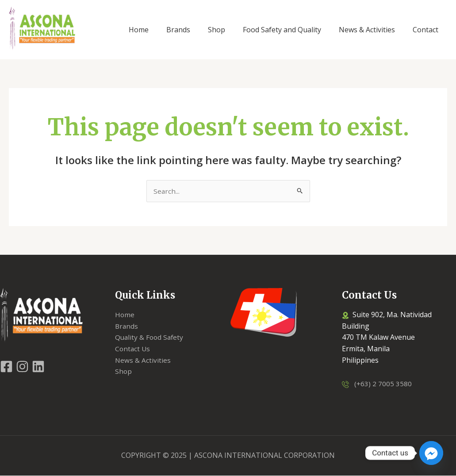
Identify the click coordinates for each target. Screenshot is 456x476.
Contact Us (133, 349)
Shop (124, 372)
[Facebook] (6, 367)
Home (125, 315)
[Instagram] (22, 367)
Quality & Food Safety (150, 338)
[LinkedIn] (38, 367)
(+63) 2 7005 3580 (381, 384)
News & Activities (143, 361)
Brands (127, 326)
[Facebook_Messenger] (431, 453)
